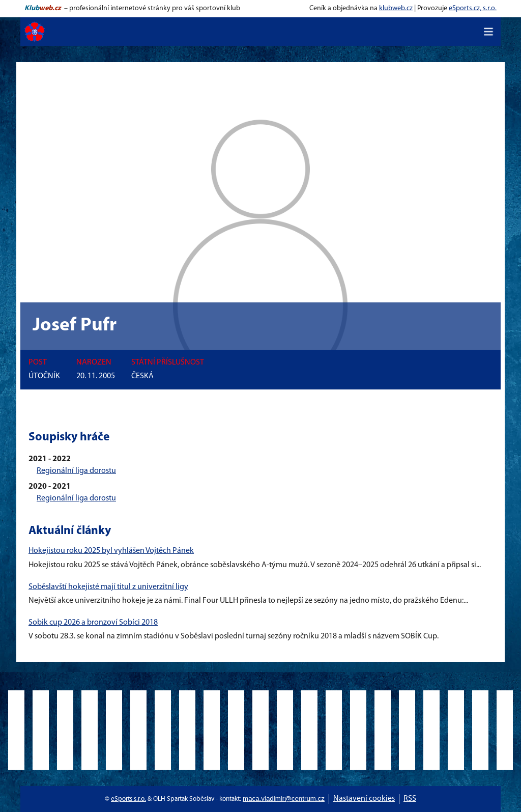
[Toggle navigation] (488, 32)
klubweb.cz (396, 8)
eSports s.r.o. (128, 799)
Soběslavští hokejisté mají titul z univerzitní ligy (108, 587)
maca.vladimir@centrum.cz (284, 799)
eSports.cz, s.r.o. (473, 8)
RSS (410, 799)
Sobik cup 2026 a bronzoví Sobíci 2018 (93, 623)
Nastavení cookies (364, 799)
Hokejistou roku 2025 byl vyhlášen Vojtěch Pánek (111, 551)
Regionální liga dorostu (76, 471)
